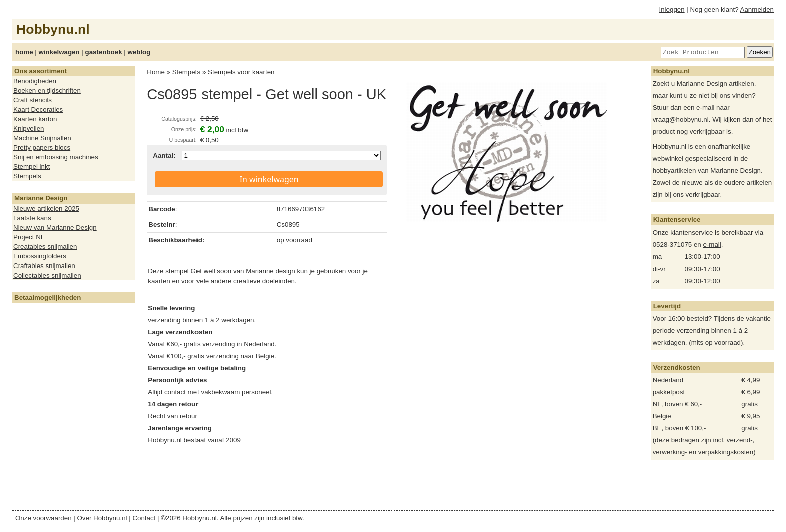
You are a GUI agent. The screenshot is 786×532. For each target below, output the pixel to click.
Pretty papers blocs (42, 148)
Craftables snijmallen (44, 266)
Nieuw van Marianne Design (55, 228)
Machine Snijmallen (42, 138)
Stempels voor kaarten (241, 72)
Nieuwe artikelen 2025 (46, 209)
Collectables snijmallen (47, 275)
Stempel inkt (31, 167)
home (24, 52)
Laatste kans (32, 218)
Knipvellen (29, 128)
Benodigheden (35, 81)
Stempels (27, 176)
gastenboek (104, 52)
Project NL (29, 237)
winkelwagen (59, 52)
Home (156, 72)
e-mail (712, 245)
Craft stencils (32, 100)
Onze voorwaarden (43, 518)
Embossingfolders (40, 256)
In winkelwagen (269, 179)
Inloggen (672, 9)
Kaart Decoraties (38, 109)
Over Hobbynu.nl (102, 518)
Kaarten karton (35, 119)
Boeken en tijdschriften (47, 90)
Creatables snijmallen (45, 247)
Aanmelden (757, 9)
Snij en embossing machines (56, 157)
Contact (144, 518)
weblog (139, 52)
